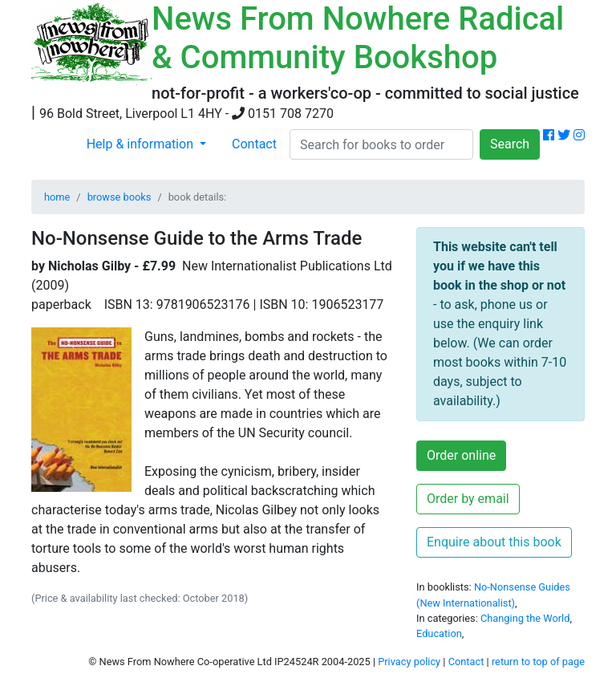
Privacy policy (409, 662)
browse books (120, 197)
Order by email (468, 499)
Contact (254, 144)
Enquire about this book (494, 542)
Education (439, 633)
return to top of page (538, 662)
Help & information (142, 144)
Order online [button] (461, 455)
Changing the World (525, 618)
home (57, 197)
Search (510, 144)
